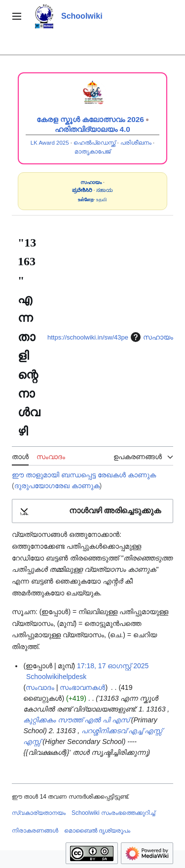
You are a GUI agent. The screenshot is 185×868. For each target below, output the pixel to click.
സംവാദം (40, 687)
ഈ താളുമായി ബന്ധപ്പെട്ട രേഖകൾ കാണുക (84, 475)
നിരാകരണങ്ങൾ (35, 831)
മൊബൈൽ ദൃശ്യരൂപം (97, 831)
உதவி (102, 200)
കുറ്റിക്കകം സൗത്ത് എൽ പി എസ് (76, 720)
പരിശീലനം (136, 143)
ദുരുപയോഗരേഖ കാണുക (57, 486)
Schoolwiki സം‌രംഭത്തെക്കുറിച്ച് (113, 813)
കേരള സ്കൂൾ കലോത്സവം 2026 (90, 119)
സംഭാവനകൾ (82, 687)
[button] (92, 511)
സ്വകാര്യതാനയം (39, 813)
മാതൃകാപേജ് (92, 152)
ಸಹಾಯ (105, 190)
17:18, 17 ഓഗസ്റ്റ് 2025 (113, 666)
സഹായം (151, 337)
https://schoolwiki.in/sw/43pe (88, 337)
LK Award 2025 (50, 143)
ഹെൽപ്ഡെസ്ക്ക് (94, 143)
